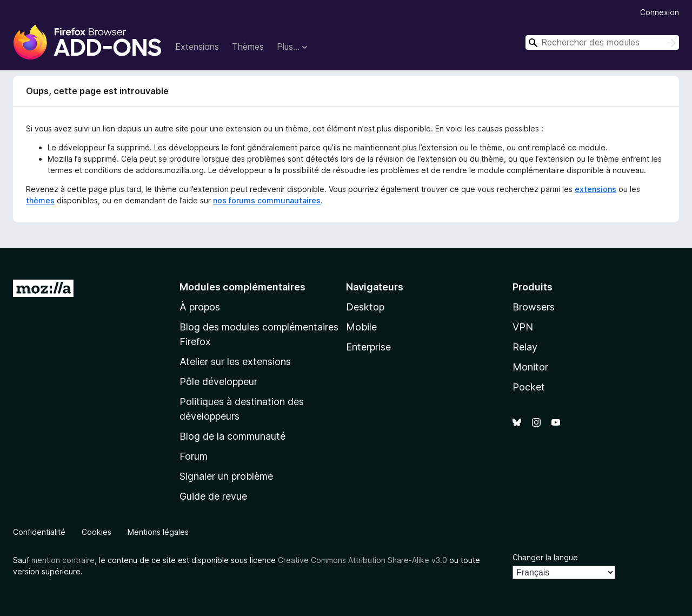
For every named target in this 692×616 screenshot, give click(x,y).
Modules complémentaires (242, 287)
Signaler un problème (226, 476)
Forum (194, 456)
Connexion (660, 12)
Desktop (365, 307)
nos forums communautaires (267, 200)
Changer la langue (545, 557)
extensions (595, 189)
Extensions (197, 47)
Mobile (361, 327)
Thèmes (248, 47)
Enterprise (368, 347)
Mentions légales (158, 532)
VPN (523, 327)
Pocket (529, 387)
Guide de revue (213, 496)
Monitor (530, 367)
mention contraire (63, 560)
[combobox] (602, 42)
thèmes (40, 200)
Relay (525, 347)
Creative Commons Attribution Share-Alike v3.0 (362, 560)
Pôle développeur (218, 382)
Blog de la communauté (232, 436)
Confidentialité (39, 532)
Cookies (97, 532)
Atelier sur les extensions (235, 362)
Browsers (534, 307)
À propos (200, 307)
